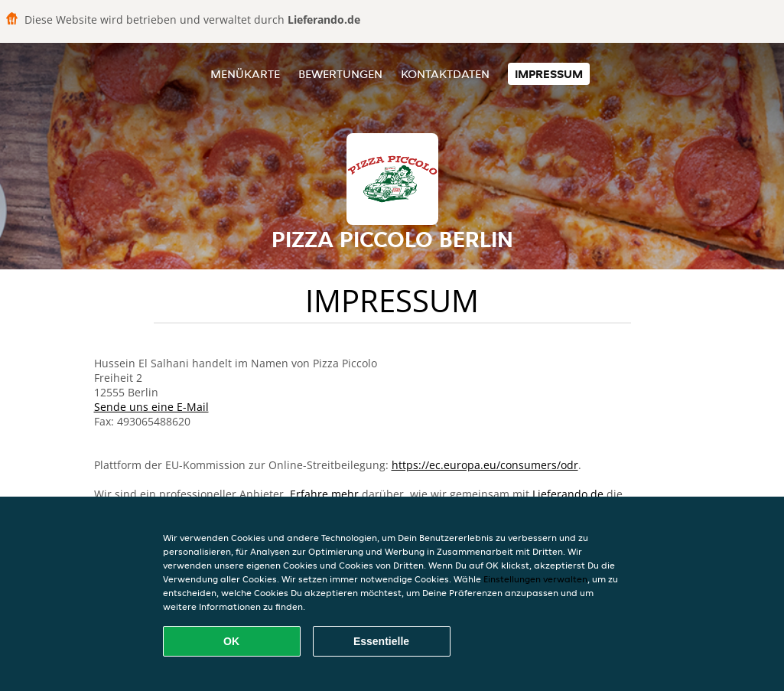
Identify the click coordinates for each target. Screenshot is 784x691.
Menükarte (245, 74)
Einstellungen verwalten (535, 579)
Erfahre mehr (324, 494)
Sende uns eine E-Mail (151, 407)
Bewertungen (340, 74)
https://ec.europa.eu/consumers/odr (485, 465)
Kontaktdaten (445, 74)
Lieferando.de (568, 494)
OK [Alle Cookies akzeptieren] (231, 641)
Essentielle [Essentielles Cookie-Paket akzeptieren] (381, 641)
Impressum (549, 74)
